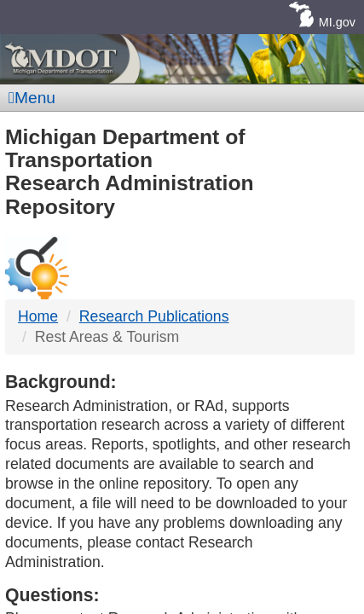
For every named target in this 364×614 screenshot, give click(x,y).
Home (38, 316)
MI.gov (337, 22)
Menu (32, 98)
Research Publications (154, 316)
